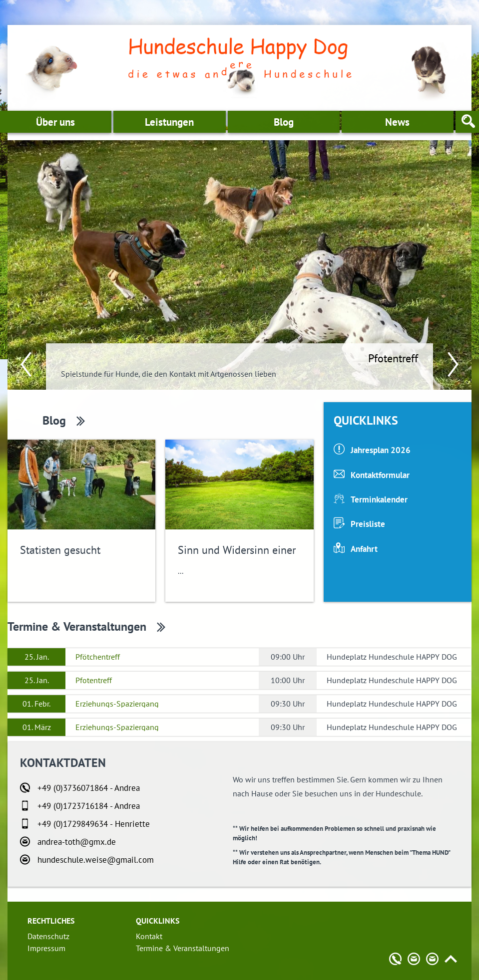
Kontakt (149, 936)
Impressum (46, 948)
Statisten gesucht (60, 550)
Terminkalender (379, 499)
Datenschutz (48, 936)
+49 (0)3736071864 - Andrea (89, 788)
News (397, 122)
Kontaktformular (380, 475)
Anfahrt (364, 549)
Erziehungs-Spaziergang (117, 704)
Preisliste (368, 524)
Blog (284, 122)
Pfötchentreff (98, 657)
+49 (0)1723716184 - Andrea (89, 806)
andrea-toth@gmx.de (77, 842)
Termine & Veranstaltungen (77, 626)
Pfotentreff (393, 358)
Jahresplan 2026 (381, 450)
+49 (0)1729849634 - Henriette (94, 824)
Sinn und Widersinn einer (237, 550)
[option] (239, 265)
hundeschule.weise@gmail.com (96, 860)
